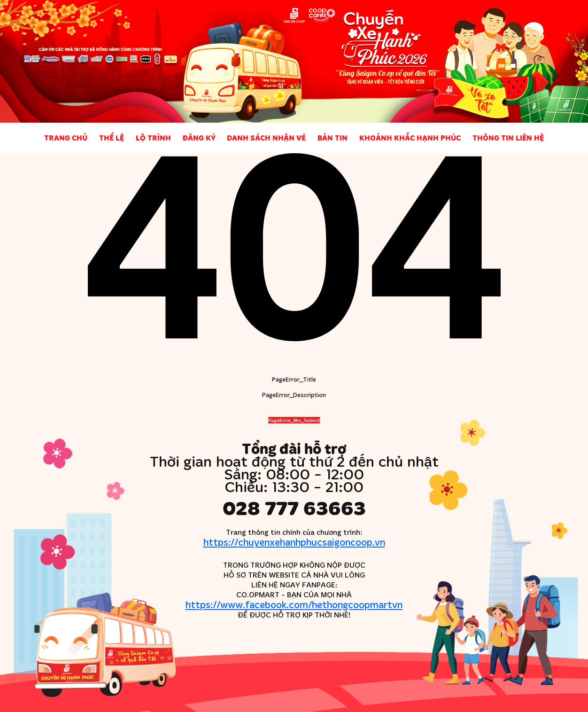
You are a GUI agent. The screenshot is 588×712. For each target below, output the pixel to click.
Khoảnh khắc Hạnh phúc (410, 138)
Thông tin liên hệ (508, 138)
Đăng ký (199, 138)
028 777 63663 (294, 508)
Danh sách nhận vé (266, 138)
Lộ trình (153, 138)
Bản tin (333, 138)
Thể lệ (112, 138)
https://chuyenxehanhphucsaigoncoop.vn (294, 542)
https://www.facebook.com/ (294, 604)
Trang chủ (66, 138)
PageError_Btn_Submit (294, 420)
